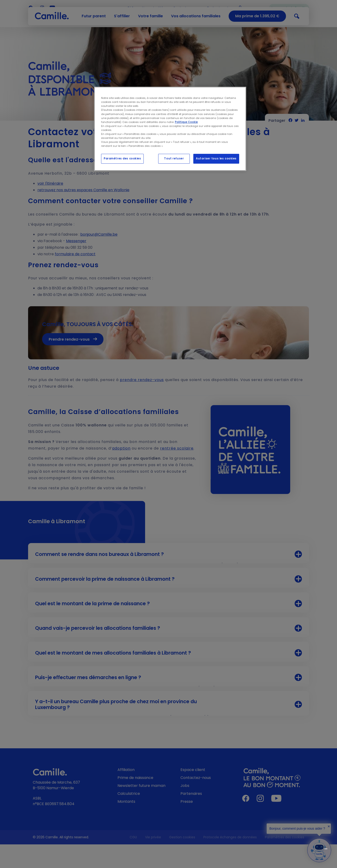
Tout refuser (174, 158)
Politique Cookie (186, 122)
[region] (170, 129)
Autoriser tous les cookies (216, 158)
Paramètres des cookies (122, 158)
